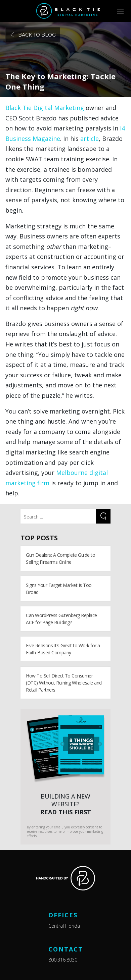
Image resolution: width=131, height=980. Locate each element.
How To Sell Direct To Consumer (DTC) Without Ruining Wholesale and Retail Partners (64, 683)
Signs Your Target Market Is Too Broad (59, 589)
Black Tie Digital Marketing (45, 108)
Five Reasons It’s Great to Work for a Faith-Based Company (63, 649)
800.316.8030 (63, 960)
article (90, 139)
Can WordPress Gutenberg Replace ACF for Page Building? (61, 619)
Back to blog (33, 35)
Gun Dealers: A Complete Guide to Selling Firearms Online (60, 558)
